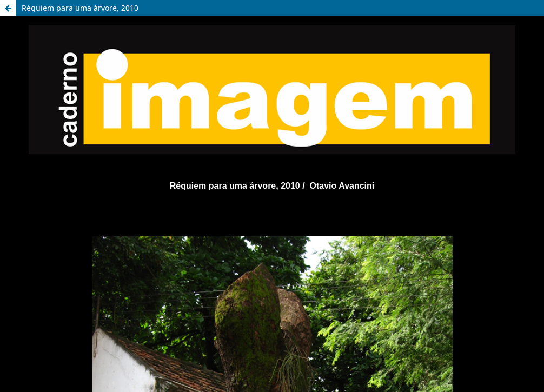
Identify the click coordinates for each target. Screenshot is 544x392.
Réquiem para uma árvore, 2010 (80, 8)
